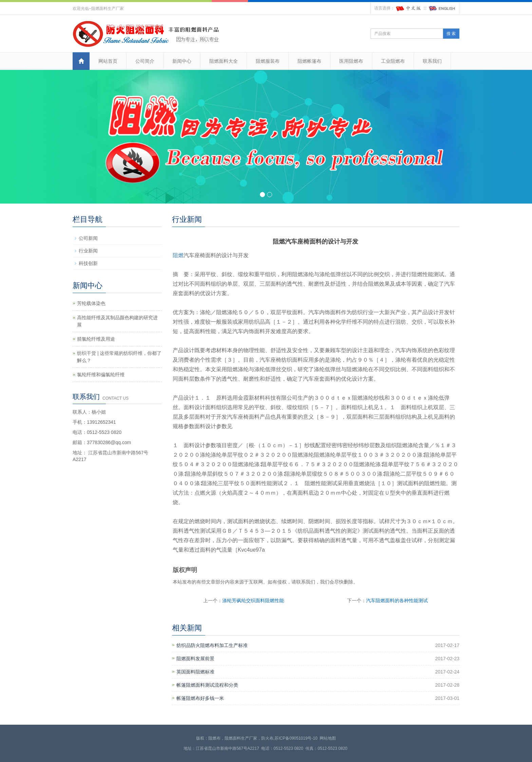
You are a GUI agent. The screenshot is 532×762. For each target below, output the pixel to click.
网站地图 (328, 738)
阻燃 (178, 255)
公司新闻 (88, 238)
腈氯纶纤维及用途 (96, 339)
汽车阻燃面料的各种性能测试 (397, 601)
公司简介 (145, 61)
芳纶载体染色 (91, 303)
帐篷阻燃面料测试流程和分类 (207, 685)
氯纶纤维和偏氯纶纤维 (101, 375)
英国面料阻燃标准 (195, 672)
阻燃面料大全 (224, 61)
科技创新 (88, 263)
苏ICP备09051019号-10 (296, 738)
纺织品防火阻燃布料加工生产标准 (212, 645)
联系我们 (432, 61)
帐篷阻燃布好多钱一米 (200, 698)
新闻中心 (182, 61)
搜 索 (451, 34)
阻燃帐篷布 (309, 61)
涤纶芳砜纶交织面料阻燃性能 (253, 601)
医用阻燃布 (351, 61)
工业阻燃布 (393, 61)
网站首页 (108, 61)
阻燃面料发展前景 (195, 659)
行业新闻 (88, 251)
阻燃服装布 (268, 61)
